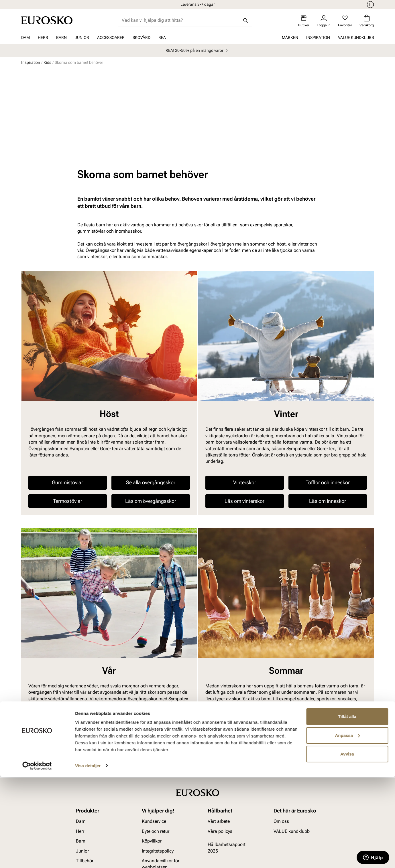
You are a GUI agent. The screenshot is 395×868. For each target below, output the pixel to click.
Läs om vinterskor (244, 419)
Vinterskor (245, 401)
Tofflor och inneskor (328, 401)
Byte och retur (156, 750)
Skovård (142, 37)
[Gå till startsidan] (47, 20)
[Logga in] (324, 21)
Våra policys (220, 750)
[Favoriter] (345, 21)
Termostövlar (68, 419)
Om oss (281, 740)
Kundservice (154, 740)
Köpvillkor (152, 759)
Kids (47, 62)
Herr (43, 37)
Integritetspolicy (158, 769)
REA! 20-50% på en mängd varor (197, 51)
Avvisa (347, 845)
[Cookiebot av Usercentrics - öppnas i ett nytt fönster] (37, 857)
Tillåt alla (347, 808)
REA (162, 37)
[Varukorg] (367, 21)
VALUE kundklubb (356, 37)
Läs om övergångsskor (151, 419)
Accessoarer (111, 37)
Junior (82, 37)
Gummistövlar (67, 401)
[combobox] (181, 20)
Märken (290, 37)
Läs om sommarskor (244, 670)
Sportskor (151, 670)
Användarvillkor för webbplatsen (161, 782)
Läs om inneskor (328, 419)
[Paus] (370, 5)
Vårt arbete (219, 740)
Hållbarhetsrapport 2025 (227, 766)
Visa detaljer (88, 857)
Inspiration (318, 37)
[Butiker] (304, 21)
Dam (25, 37)
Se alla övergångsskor (151, 401)
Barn (61, 37)
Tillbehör (85, 779)
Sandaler (245, 651)
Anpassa (347, 826)
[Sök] (246, 20)
